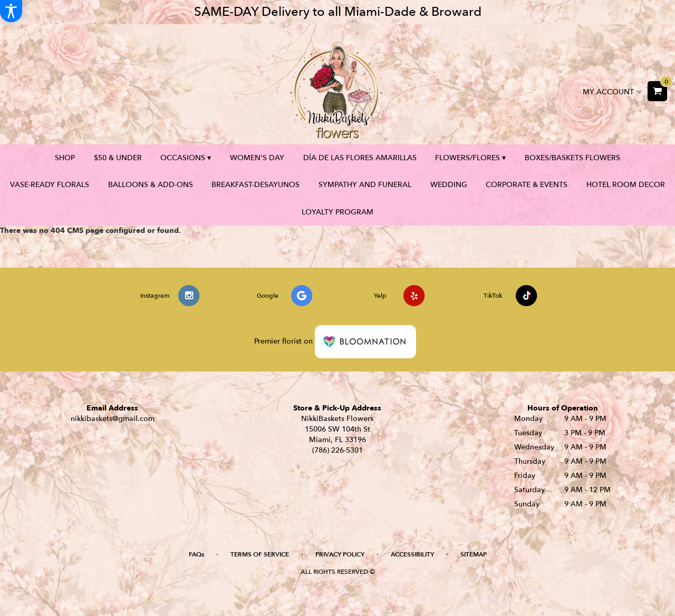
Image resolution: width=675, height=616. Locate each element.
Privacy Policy (340, 554)
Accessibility (412, 554)
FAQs (196, 554)
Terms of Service (260, 554)
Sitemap (474, 554)
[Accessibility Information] (11, 11)
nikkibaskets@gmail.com (113, 419)
